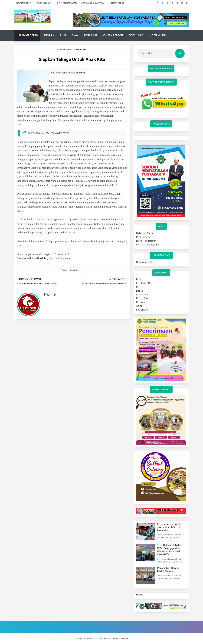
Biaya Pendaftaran (67, 3)
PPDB (140, 287)
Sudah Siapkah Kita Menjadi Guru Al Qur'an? (38, 283)
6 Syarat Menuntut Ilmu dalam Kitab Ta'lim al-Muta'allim (170, 527)
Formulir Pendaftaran (93, 3)
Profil (48, 35)
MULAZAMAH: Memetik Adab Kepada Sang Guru (105, 283)
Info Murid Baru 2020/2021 (55, 133)
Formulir (90, 35)
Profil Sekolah (45, 3)
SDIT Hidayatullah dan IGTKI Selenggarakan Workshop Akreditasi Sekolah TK (169, 550)
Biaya (75, 35)
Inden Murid (157, 35)
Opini (139, 306)
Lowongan (142, 310)
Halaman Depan (24, 3)
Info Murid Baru (145, 283)
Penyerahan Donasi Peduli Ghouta (168, 570)
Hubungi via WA (145, 262)
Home (140, 595)
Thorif (48, 295)
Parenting (75, 270)
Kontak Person (118, 3)
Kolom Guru (143, 295)
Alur (63, 35)
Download (136, 35)
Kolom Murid (143, 298)
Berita (139, 291)
